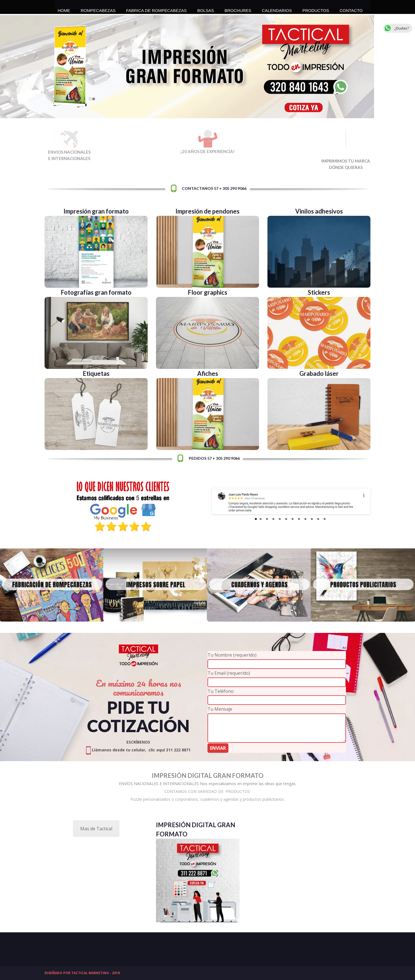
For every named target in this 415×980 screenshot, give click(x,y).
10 (312, 519)
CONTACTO (351, 9)
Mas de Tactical (96, 829)
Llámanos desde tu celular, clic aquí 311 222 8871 (138, 750)
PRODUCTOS (316, 9)
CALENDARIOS (277, 9)
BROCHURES (238, 9)
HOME (64, 9)
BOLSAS (206, 9)
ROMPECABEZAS (98, 9)
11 (318, 519)
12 (325, 519)
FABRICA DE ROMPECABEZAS (157, 9)
